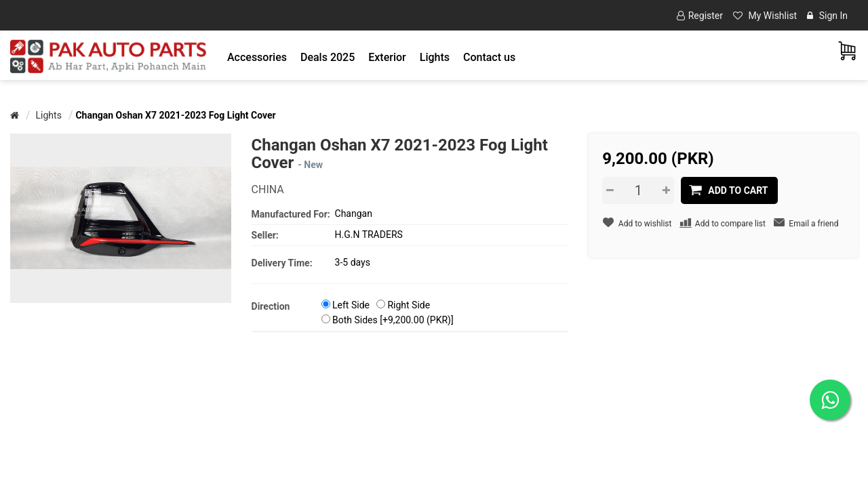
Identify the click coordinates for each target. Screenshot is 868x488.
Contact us (489, 57)
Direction (271, 306)
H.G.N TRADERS (369, 235)
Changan (354, 213)
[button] (257, 57)
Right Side (409, 305)
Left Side (351, 305)
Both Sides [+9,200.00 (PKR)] (393, 320)
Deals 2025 (328, 57)
